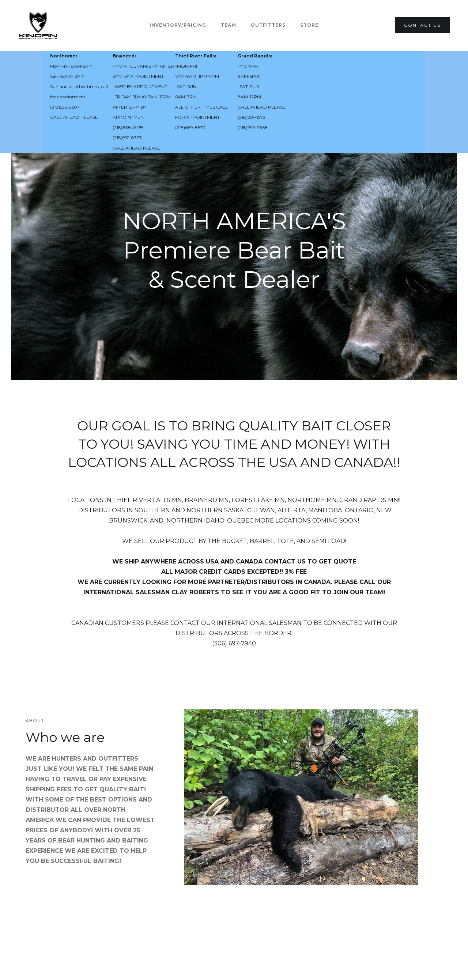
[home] (38, 25)
